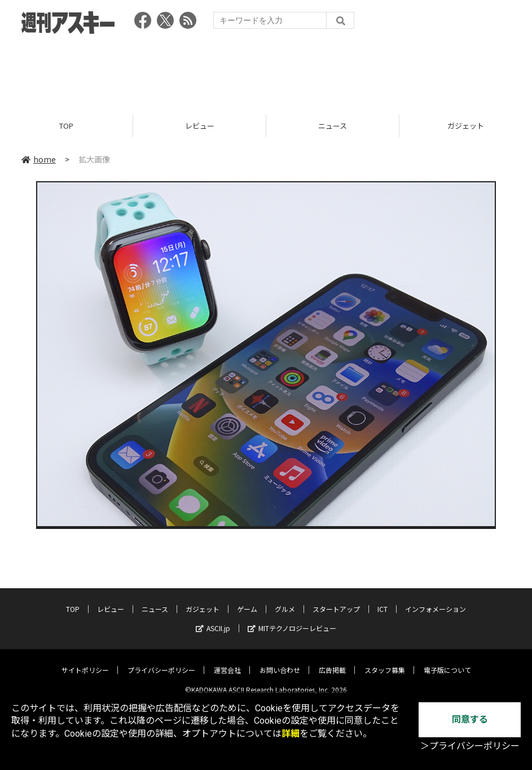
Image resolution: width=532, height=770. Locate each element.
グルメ (285, 600)
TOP (66, 126)
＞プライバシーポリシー (470, 746)
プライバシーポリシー (161, 661)
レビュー (200, 126)
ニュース (333, 126)
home (39, 159)
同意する (470, 719)
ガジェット (203, 600)
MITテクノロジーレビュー (292, 620)
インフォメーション (436, 600)
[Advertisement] (266, 71)
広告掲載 (332, 661)
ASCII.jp (213, 620)
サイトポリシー (85, 661)
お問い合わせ (280, 661)
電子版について (447, 661)
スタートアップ (336, 600)
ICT (382, 600)
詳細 (291, 734)
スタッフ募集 (385, 661)
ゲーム (247, 600)
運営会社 (227, 661)
